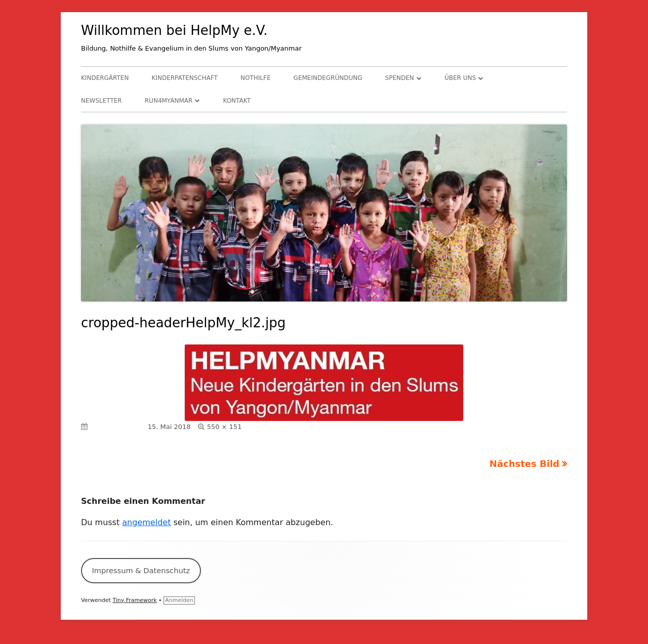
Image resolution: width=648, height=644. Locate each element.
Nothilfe (255, 78)
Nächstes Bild (524, 464)
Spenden (400, 78)
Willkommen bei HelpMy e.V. (174, 30)
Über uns (460, 78)
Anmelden (179, 600)
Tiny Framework (134, 600)
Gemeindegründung (328, 78)
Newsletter (102, 101)
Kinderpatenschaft (185, 78)
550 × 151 (225, 427)
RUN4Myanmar (169, 101)
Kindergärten (105, 78)
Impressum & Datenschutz (141, 570)
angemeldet (146, 522)
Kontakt (237, 101)
